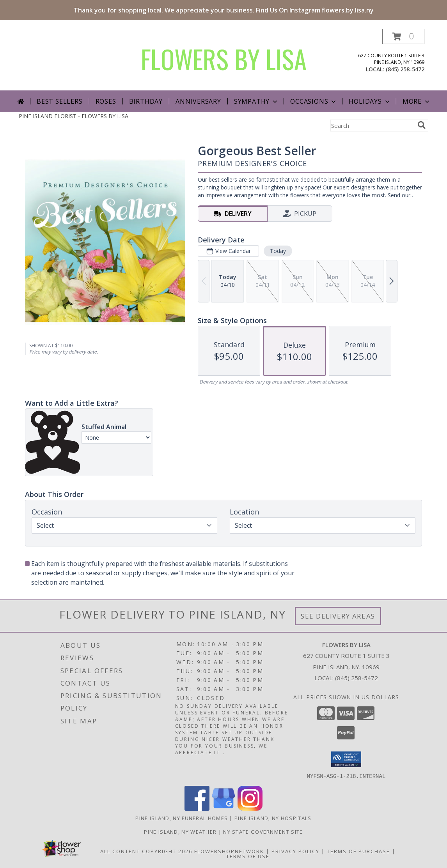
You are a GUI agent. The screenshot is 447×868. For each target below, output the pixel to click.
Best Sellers (60, 101)
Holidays (370, 101)
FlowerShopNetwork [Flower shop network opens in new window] (229, 851)
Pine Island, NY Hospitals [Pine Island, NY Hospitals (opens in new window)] (273, 818)
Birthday (146, 101)
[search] (422, 125)
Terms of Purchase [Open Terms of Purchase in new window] (358, 851)
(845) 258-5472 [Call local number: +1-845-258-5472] (405, 69)
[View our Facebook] (197, 808)
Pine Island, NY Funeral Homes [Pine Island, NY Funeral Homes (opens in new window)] (182, 818)
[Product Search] (372, 126)
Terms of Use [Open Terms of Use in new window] (248, 856)
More (417, 101)
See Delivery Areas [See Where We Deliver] (338, 616)
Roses (106, 101)
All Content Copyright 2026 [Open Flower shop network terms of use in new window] (146, 851)
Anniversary (198, 101)
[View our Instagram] (250, 808)
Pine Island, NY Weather (180, 831)
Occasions (314, 101)
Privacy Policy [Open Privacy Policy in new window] (295, 851)
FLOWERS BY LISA (224, 59)
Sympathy (256, 101)
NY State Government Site (263, 831)
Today (278, 251)
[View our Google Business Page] (223, 808)
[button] (403, 36)
